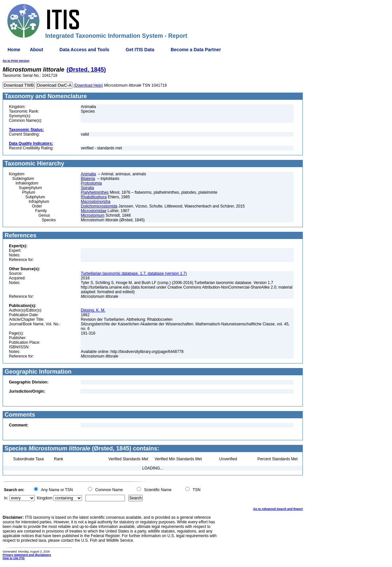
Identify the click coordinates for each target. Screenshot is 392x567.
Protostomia (91, 183)
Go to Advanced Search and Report (278, 509)
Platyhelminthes (95, 192)
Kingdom (44, 498)
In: (6, 498)
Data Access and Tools (84, 50)
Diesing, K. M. (93, 310)
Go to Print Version (16, 61)
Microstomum (93, 215)
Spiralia (87, 188)
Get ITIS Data (140, 50)
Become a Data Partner (196, 50)
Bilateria (88, 179)
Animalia (88, 174)
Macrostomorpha (95, 202)
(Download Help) (88, 85)
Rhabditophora (94, 197)
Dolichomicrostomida (99, 206)
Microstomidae (93, 211)
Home (14, 50)
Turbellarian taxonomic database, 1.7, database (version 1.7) (134, 273)
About (36, 50)
